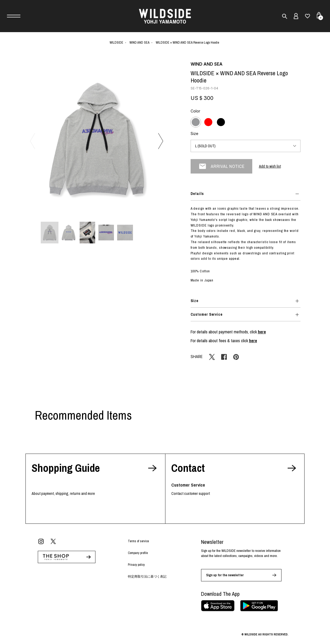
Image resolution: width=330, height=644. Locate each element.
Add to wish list (270, 166)
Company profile (138, 553)
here (262, 332)
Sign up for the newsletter (225, 575)
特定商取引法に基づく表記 (147, 577)
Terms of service (138, 541)
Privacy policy (136, 565)
